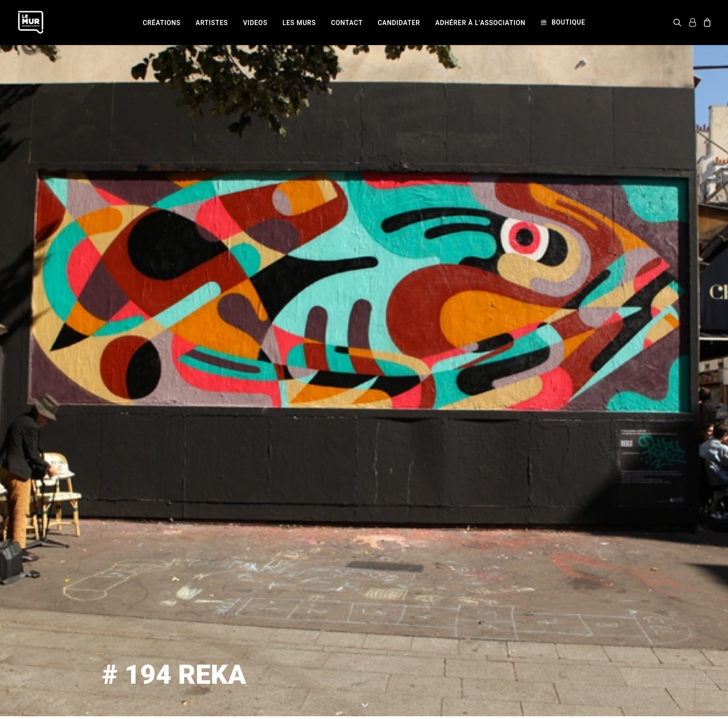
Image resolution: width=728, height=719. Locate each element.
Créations (161, 23)
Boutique (569, 22)
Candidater (399, 23)
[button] (679, 22)
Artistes (212, 23)
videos (255, 23)
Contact (347, 23)
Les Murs (299, 23)
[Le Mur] (31, 22)
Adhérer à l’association (480, 23)
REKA (442, 669)
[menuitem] (161, 23)
